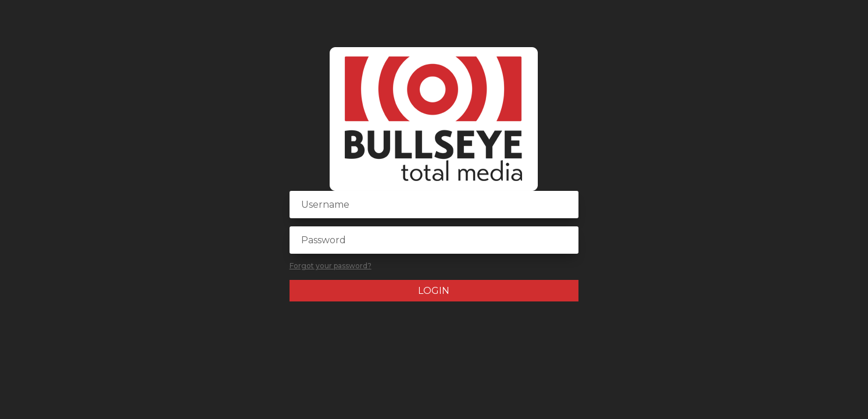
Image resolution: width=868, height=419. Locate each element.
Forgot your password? (331, 266)
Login (434, 291)
